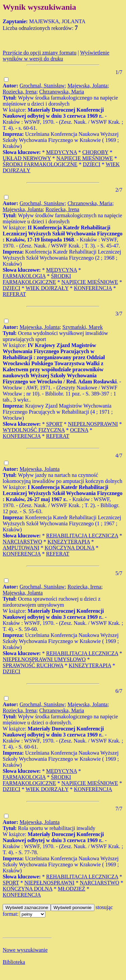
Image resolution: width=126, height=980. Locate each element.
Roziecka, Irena (19, 92)
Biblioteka (14, 962)
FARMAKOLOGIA (24, 276)
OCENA (79, 430)
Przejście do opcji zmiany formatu (39, 53)
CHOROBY (95, 152)
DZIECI (91, 164)
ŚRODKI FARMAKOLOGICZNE (40, 164)
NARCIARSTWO (22, 542)
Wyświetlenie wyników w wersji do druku (56, 56)
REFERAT (14, 294)
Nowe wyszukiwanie (25, 950)
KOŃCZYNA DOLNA (70, 548)
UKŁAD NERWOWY (27, 158)
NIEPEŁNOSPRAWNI (93, 424)
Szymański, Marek (83, 327)
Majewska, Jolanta (88, 86)
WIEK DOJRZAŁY (47, 288)
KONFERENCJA (93, 288)
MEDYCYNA (61, 152)
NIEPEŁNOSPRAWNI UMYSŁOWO (44, 659)
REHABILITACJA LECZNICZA (82, 536)
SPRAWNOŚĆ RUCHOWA (33, 665)
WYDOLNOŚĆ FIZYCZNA (34, 430)
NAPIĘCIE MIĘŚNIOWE (85, 158)
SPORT (54, 424)
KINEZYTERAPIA (69, 542)
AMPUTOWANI (21, 548)
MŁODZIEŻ (72, 889)
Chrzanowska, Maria (62, 92)
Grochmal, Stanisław (42, 86)
